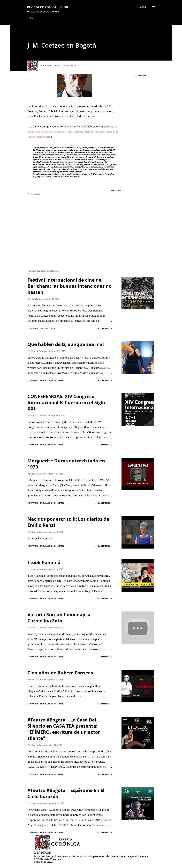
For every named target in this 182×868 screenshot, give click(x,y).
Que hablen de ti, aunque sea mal (66, 344)
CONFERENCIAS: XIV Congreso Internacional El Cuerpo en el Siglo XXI (66, 402)
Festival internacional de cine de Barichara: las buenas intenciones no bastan (70, 286)
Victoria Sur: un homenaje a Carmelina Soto (59, 618)
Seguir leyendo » (104, 328)
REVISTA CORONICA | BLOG (47, 7)
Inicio (31, 18)
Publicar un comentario (52, 380)
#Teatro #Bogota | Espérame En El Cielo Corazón (66, 793)
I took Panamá (44, 562)
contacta (87, 856)
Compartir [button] (141, 76)
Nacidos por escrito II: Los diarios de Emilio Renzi (68, 522)
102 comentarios (48, 328)
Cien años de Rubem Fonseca (60, 673)
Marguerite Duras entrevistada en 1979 (66, 464)
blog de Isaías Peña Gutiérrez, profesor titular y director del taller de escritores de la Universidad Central (73, 132)
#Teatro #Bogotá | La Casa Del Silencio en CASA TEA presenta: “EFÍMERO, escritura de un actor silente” (64, 729)
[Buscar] (143, 7)
